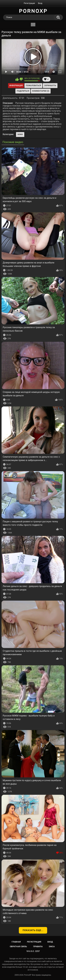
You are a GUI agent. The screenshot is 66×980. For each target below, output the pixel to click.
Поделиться (23, 91)
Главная (16, 942)
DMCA (52, 946)
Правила (38, 946)
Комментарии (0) (41, 91)
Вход (40, 3)
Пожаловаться (33, 86)
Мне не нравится (21, 79)
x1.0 (47, 72)
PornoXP (28, 975)
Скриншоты (50, 86)
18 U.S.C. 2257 (33, 951)
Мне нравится (17, 79)
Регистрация (29, 3)
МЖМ (20, 134)
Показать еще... (33, 930)
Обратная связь (18, 946)
